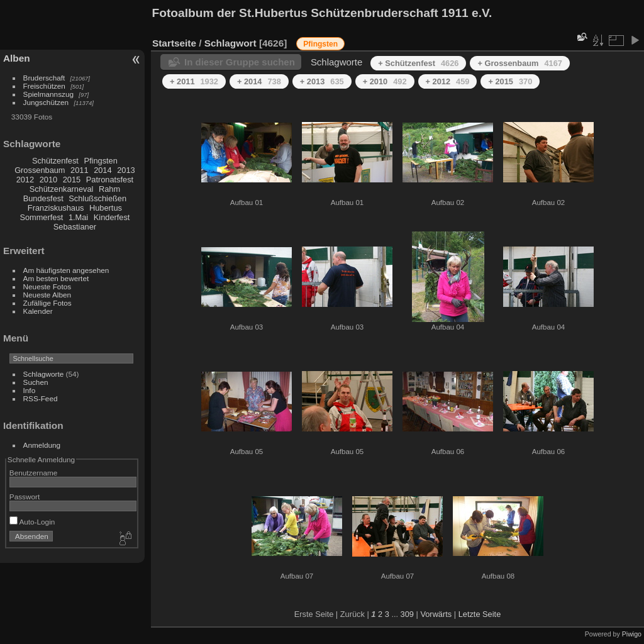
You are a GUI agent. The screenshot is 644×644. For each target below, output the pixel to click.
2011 (79, 170)
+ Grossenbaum (520, 63)
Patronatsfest (110, 180)
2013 (126, 170)
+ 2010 (385, 81)
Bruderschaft (44, 78)
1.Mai (78, 217)
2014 (103, 170)
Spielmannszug (48, 94)
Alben (17, 58)
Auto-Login (32, 522)
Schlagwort (230, 43)
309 (407, 614)
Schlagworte (44, 374)
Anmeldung (42, 445)
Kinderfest (112, 217)
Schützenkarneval (62, 189)
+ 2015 (510, 81)
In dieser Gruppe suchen (240, 62)
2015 (72, 180)
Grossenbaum (40, 170)
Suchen (36, 382)
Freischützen (44, 86)
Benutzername (34, 473)
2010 (48, 180)
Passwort (25, 497)
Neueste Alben (47, 295)
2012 (25, 180)
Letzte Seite (480, 614)
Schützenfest (55, 161)
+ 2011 (194, 81)
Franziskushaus (56, 208)
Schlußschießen (97, 198)
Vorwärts (436, 614)
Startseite (174, 43)
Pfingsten (100, 161)
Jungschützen (46, 102)
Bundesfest (43, 198)
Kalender (38, 311)
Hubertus (106, 208)
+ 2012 (448, 81)
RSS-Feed (41, 398)
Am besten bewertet (56, 278)
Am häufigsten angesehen (66, 270)
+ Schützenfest (418, 63)
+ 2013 (322, 81)
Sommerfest (41, 217)
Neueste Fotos (47, 286)
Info (30, 390)
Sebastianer (75, 227)
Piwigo (632, 634)
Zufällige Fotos (47, 303)
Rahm (109, 189)
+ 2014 (259, 81)
